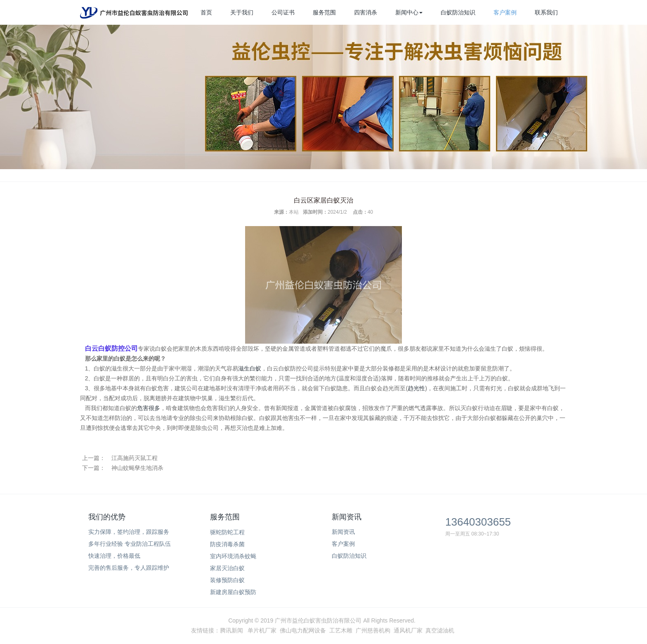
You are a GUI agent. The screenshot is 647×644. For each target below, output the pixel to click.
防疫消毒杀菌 (227, 544)
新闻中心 (409, 12)
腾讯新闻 (231, 630)
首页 (206, 12)
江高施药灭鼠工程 (135, 458)
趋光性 (416, 388)
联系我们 (546, 12)
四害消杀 (366, 12)
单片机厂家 (262, 630)
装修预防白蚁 (227, 580)
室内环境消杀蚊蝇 (233, 556)
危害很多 (149, 408)
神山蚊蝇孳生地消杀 (137, 468)
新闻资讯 (347, 517)
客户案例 (505, 12)
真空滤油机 (440, 630)
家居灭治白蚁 (227, 568)
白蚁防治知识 (458, 12)
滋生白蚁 (250, 368)
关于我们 (242, 12)
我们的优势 (107, 517)
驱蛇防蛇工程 (227, 532)
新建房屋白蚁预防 (233, 592)
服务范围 (324, 12)
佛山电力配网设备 (303, 630)
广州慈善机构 (373, 630)
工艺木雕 (341, 630)
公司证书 (283, 12)
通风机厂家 (408, 630)
